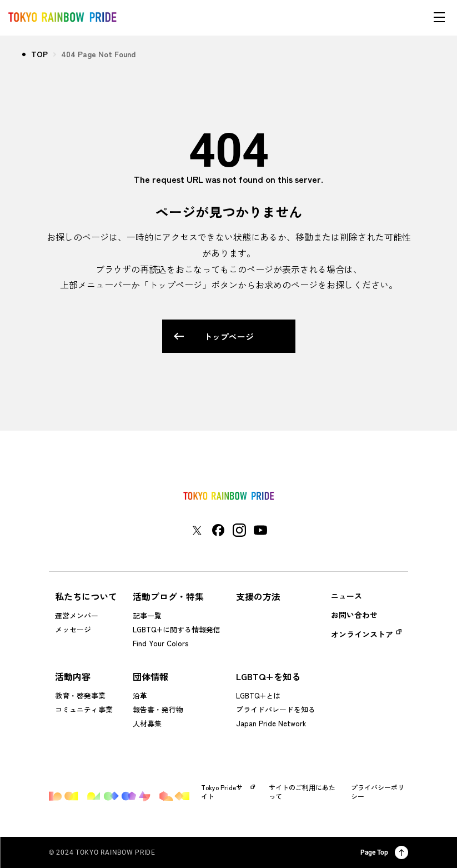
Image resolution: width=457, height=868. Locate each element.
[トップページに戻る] (228, 496)
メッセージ (73, 629)
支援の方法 (258, 596)
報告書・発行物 (158, 709)
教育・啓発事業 (80, 695)
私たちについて (86, 596)
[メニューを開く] (439, 17)
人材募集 (147, 723)
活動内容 (73, 676)
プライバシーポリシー (378, 792)
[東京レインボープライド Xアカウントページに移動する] (197, 530)
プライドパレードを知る (276, 709)
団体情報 (150, 676)
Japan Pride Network (271, 723)
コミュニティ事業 (84, 709)
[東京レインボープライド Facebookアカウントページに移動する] (218, 530)
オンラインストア (362, 634)
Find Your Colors (160, 643)
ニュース (346, 596)
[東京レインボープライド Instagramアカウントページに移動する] (239, 530)
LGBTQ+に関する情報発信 (177, 629)
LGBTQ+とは (258, 695)
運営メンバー (77, 615)
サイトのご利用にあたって (302, 792)
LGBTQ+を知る (268, 676)
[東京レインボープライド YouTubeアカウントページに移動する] (260, 530)
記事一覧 (147, 615)
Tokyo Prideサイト (228, 792)
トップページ (214, 336)
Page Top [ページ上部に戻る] (384, 852)
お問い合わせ (354, 615)
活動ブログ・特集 (168, 596)
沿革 (140, 695)
